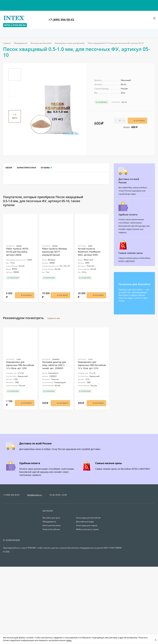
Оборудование (21, 43)
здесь (69, 640)
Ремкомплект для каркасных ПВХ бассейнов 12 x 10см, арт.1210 (92, 441)
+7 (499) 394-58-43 (61, 20)
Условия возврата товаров (56, 4)
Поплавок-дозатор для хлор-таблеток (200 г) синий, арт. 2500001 (54, 441)
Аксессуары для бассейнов (88, 592)
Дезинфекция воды (85, 596)
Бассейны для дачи (51, 592)
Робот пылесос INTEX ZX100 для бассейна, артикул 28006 (17, 329)
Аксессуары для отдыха (87, 600)
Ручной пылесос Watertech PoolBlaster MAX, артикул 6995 (89, 329)
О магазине (81, 4)
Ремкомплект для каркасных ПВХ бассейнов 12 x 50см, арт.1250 (20, 441)
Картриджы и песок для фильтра (72, 43)
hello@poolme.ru (34, 569)
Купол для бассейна (52, 600)
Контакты (8, 4)
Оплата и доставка (28, 4)
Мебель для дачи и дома (87, 603)
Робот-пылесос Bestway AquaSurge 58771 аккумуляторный (55, 329)
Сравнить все (55, 394)
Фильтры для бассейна (42, 43)
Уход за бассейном (51, 603)
